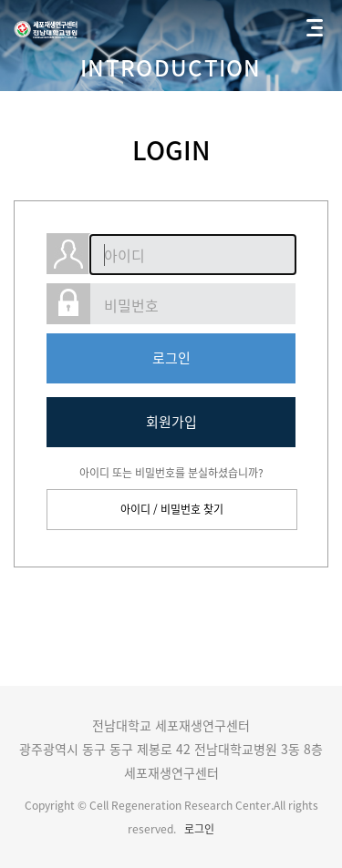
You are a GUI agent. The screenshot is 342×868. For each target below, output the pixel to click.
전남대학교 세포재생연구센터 (47, 27)
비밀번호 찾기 (192, 509)
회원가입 (171, 422)
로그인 (171, 358)
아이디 (135, 509)
